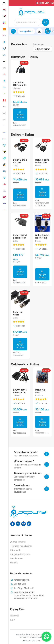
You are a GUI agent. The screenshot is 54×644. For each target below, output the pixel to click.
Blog (12, 620)
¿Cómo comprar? (18, 542)
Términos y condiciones (21, 546)
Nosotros (15, 616)
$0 (49, 31)
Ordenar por (39, 44)
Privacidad (15, 550)
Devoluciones (17, 558)
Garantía (14, 563)
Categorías (26, 31)
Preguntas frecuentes (20, 554)
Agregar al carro (20, 114)
